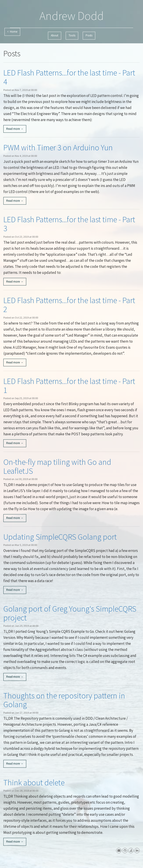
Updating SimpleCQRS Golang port (60, 537)
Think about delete (34, 783)
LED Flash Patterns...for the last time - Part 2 (69, 305)
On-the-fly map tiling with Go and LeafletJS (57, 466)
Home (12, 32)
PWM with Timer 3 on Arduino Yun (58, 148)
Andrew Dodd (72, 16)
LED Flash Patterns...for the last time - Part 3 (69, 224)
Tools (72, 35)
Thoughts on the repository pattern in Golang (64, 700)
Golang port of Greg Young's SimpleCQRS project (70, 613)
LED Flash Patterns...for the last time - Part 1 (69, 386)
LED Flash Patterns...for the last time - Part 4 (69, 77)
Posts (89, 35)
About (55, 35)
